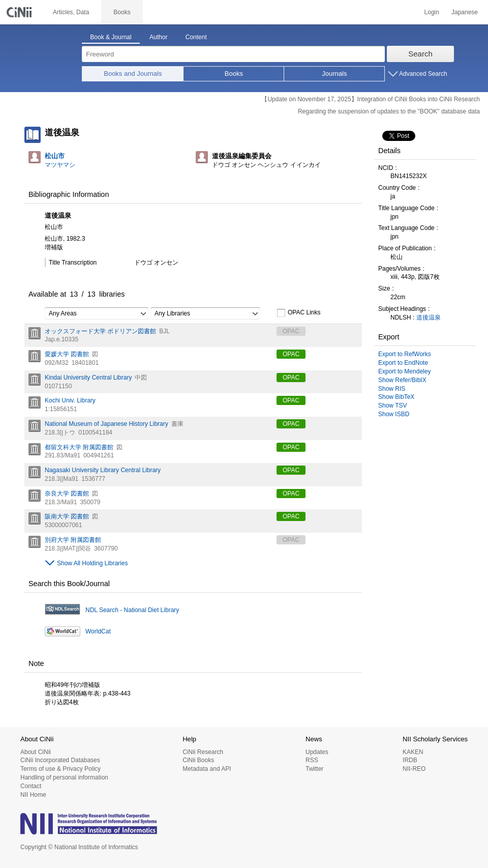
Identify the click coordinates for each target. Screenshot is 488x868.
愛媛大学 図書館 (67, 354)
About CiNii (36, 752)
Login (432, 12)
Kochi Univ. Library (70, 400)
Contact (31, 786)
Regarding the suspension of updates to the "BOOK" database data (389, 111)
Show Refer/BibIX (402, 380)
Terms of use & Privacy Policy (60, 769)
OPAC (291, 354)
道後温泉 (429, 317)
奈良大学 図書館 (67, 494)
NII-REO (414, 769)
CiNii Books (198, 760)
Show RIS (392, 389)
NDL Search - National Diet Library (132, 610)
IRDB (410, 760)
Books (234, 74)
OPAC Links (298, 313)
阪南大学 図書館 (67, 516)
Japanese (465, 12)
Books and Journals (133, 74)
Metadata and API (207, 769)
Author (158, 37)
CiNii (20, 12)
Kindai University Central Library (88, 378)
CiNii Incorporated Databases (60, 760)
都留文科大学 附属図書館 (79, 447)
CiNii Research (203, 752)
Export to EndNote (403, 363)
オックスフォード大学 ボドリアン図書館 (100, 331)
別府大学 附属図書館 (73, 540)
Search (420, 54)
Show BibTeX (396, 397)
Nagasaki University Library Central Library (103, 470)
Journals (334, 74)
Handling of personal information (64, 777)
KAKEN (413, 752)
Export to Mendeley (404, 371)
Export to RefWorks (405, 354)
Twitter (314, 769)
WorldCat (98, 631)
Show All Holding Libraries (92, 563)
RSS (312, 760)
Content (196, 37)
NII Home (33, 795)
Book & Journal (111, 37)
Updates (317, 752)
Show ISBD (394, 414)
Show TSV (392, 406)
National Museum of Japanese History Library (106, 424)
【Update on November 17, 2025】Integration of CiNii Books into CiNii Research (371, 99)
